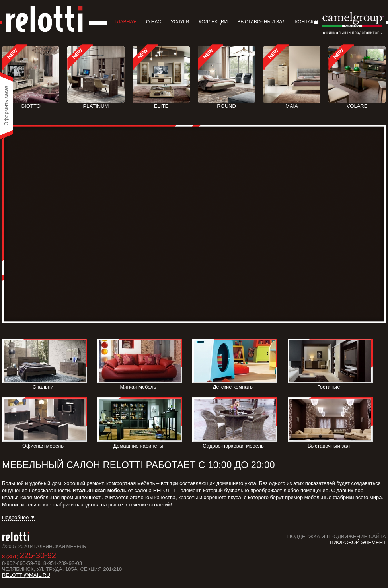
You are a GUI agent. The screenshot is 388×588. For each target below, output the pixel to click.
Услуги (180, 22)
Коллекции (213, 22)
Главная (126, 22)
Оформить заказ (6, 105)
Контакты (308, 22)
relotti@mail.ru (26, 575)
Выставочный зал (261, 22)
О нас (154, 22)
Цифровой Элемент (358, 542)
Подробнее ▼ (19, 517)
